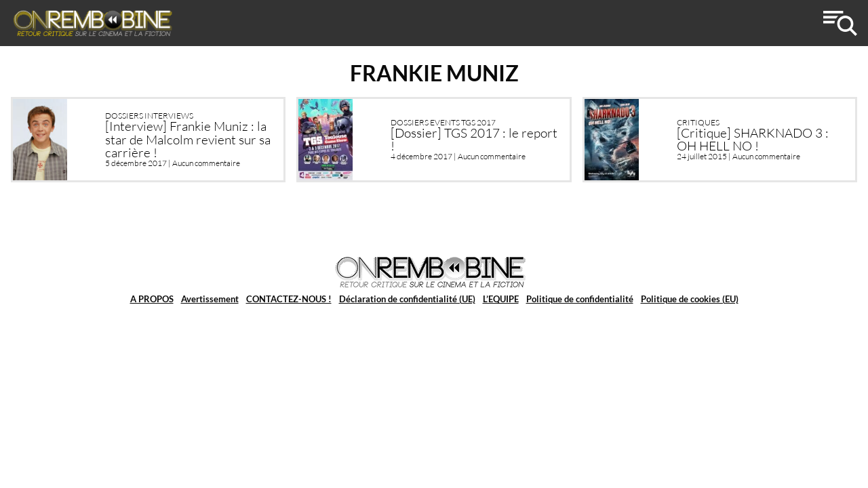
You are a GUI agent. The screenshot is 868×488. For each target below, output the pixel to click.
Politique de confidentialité (580, 299)
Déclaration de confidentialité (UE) (407, 299)
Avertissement (210, 299)
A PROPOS (152, 299)
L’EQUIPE (501, 299)
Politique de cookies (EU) (690, 299)
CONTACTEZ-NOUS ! (289, 299)
